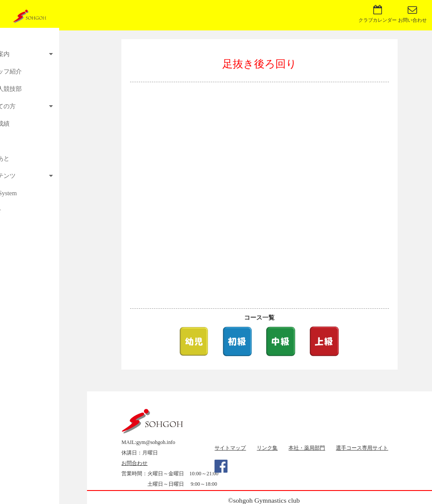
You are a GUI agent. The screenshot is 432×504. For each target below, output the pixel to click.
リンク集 (267, 448)
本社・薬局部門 (307, 448)
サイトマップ (230, 448)
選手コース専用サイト (362, 448)
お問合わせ (134, 463)
